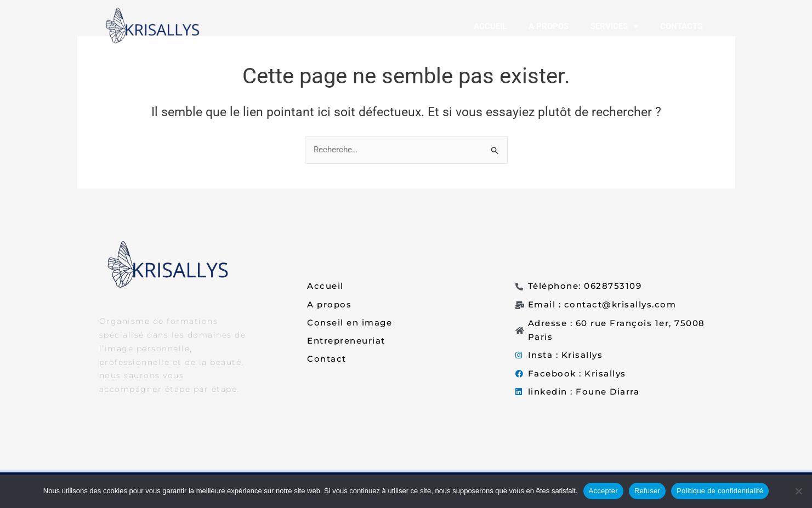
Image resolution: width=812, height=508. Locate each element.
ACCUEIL (490, 26)
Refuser (647, 491)
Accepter (603, 491)
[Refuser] (798, 491)
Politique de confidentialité (720, 491)
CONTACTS (681, 26)
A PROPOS (549, 26)
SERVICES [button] (614, 27)
